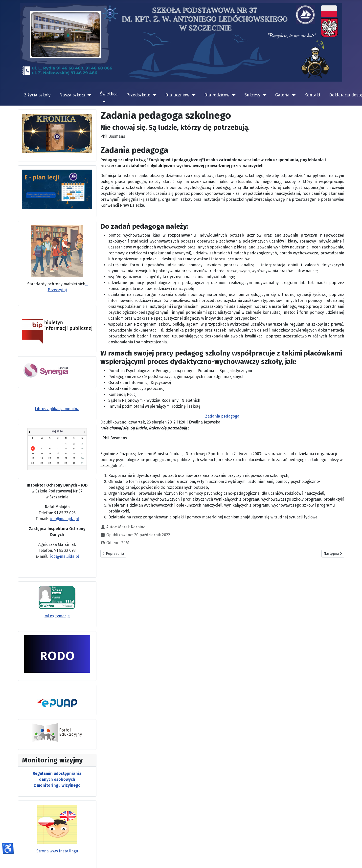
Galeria (282, 95)
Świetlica (109, 94)
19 (42, 458)
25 (33, 463)
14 (58, 453)
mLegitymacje (57, 616)
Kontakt (312, 95)
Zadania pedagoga (222, 416)
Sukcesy (252, 95)
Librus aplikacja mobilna (57, 409)
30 (74, 463)
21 (58, 458)
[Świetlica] (103, 102)
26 (42, 463)
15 (66, 453)
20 (50, 458)
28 (58, 463)
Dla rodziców (217, 95)
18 (33, 458)
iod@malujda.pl (65, 519)
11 (33, 453)
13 (50, 453)
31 (82, 463)
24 (82, 458)
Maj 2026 (57, 432)
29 (66, 463)
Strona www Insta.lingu (57, 851)
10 (82, 448)
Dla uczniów (177, 95)
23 (74, 458)
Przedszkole (138, 95)
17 (82, 453)
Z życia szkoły (37, 95)
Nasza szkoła (72, 95)
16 (74, 453)
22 (66, 458)
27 (50, 463)
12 (42, 453)
